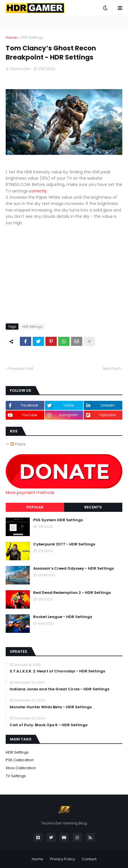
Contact (89, 859)
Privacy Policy (62, 859)
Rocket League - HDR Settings (63, 617)
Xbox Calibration (21, 768)
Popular (35, 507)
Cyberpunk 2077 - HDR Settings (64, 544)
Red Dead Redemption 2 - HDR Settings (72, 593)
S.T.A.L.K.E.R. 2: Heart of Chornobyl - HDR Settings (57, 671)
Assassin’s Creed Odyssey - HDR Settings (74, 569)
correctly (38, 191)
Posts (18, 444)
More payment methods (30, 493)
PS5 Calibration (20, 760)
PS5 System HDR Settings (58, 520)
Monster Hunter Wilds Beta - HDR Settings (51, 707)
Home (11, 37)
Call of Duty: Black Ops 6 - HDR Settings (49, 725)
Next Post (111, 369)
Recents (93, 507)
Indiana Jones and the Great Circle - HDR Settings (59, 689)
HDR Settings (32, 37)
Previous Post (21, 369)
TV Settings (16, 776)
